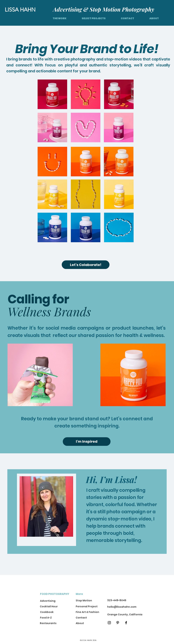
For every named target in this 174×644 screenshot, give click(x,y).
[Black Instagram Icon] (109, 623)
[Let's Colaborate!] (86, 265)
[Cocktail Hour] (50, 607)
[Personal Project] (88, 607)
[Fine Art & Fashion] (88, 612)
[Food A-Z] (52, 618)
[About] (85, 623)
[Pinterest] (118, 623)
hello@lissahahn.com (122, 607)
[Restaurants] (52, 623)
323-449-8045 (117, 600)
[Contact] (85, 618)
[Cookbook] (52, 612)
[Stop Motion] (84, 601)
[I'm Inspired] (87, 442)
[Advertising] (52, 601)
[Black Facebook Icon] (126, 623)
